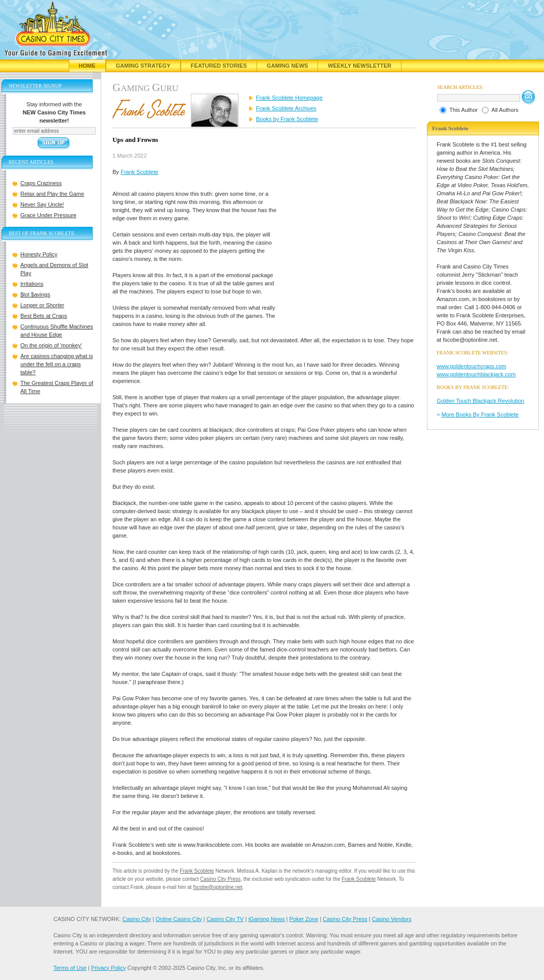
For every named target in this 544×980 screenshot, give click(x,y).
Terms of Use (70, 968)
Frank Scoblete (139, 172)
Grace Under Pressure (48, 215)
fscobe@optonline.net (218, 887)
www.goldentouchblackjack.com (476, 374)
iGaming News (267, 919)
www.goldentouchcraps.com (471, 366)
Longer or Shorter (42, 305)
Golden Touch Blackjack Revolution (480, 401)
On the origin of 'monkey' (51, 345)
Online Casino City (179, 919)
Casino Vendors (392, 919)
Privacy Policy (108, 968)
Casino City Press (220, 879)
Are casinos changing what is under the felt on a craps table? (56, 364)
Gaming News (287, 66)
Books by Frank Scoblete (287, 119)
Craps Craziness (41, 183)
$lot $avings (35, 294)
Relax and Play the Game (52, 194)
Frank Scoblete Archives (286, 108)
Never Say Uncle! (42, 204)
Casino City (136, 919)
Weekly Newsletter (360, 66)
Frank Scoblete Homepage (289, 98)
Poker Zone (304, 919)
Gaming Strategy (143, 66)
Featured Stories (219, 66)
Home (87, 66)
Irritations (32, 284)
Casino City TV (225, 919)
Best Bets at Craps (44, 316)
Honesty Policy (39, 254)
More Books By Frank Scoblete (480, 414)
